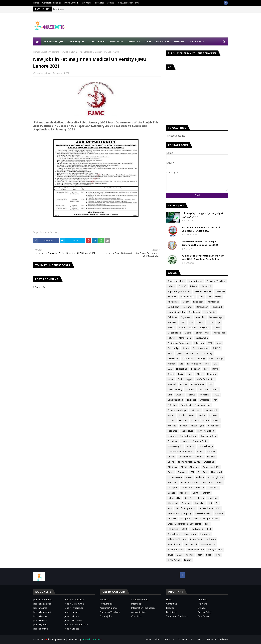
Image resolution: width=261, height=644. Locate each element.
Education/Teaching (50, 52)
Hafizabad (196, 410)
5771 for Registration (186, 508)
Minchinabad (191, 544)
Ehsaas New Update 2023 (206, 519)
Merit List (172, 322)
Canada (172, 493)
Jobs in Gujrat (40, 608)
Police (210, 322)
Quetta (200, 322)
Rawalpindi (217, 307)
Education (199, 343)
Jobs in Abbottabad (43, 600)
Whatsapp (205, 400)
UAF (216, 364)
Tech (207, 364)
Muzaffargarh (197, 426)
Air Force (190, 390)
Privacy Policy (205, 612)
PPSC (183, 322)
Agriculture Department (179, 343)
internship (200, 317)
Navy (219, 343)
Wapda (193, 328)
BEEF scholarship (203, 513)
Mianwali (172, 384)
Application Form (188, 436)
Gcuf (180, 379)
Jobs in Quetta (40, 625)
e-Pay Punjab (174, 560)
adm (200, 555)
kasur (192, 415)
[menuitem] (37, 41)
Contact (111, 3)
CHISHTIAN (173, 359)
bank (201, 297)
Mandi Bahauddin (190, 483)
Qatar (179, 353)
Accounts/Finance (203, 291)
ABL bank (172, 467)
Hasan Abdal (190, 534)
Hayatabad (216, 472)
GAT (209, 529)
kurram (188, 560)
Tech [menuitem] (148, 41)
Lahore (171, 286)
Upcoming (207, 353)
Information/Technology (194, 359)
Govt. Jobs (136, 616)
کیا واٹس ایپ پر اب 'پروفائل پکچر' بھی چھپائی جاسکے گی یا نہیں (202, 215)
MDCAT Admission (205, 379)
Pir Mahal (186, 503)
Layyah (189, 379)
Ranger (220, 359)
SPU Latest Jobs (175, 446)
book (209, 555)
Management (185, 338)
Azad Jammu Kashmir (208, 390)
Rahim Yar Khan (202, 333)
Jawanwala (205, 534)
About (158, 639)
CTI (192, 472)
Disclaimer (172, 612)
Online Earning (71, 3)
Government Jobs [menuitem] (54, 41)
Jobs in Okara (40, 620)
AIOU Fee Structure (190, 467)
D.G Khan (172, 405)
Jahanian (206, 493)
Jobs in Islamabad (42, 612)
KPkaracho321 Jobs (177, 539)
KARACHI (172, 297)
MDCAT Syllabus (215, 477)
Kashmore (211, 539)
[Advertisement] (167, 25)
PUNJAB (182, 286)
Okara (188, 333)
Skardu (182, 415)
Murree (184, 384)
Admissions (213, 302)
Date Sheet (186, 405)
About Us (202, 600)
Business (172, 519)
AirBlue (202, 415)
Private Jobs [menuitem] (77, 41)
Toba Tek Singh (206, 446)
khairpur (172, 436)
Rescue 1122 (192, 353)
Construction (185, 457)
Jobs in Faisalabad (42, 604)
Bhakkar (219, 513)
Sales (219, 483)
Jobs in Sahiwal (41, 629)
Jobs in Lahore (40, 616)
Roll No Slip (173, 348)
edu (170, 508)
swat (206, 369)
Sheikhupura (187, 431)
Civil (170, 395)
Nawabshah (213, 426)
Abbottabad (220, 333)
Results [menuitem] (133, 41)
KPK (209, 297)
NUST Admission (176, 550)
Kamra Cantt (196, 539)
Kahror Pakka (174, 498)
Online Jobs (207, 483)
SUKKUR (216, 348)
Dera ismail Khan (208, 436)
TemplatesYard (58, 639)
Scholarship (194, 312)
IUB (191, 322)
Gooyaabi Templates (92, 639)
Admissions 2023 (211, 467)
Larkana (200, 477)
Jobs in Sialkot (72, 629)
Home (36, 3)
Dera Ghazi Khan (201, 348)
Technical (191, 400)
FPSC (210, 343)
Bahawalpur (202, 307)
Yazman (190, 555)
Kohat (171, 379)
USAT (179, 555)
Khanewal (212, 374)
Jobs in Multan (72, 616)
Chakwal (211, 452)
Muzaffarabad (198, 384)
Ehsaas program (203, 405)
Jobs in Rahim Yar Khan (76, 625)
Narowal (192, 395)
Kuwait (189, 477)
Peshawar (188, 307)
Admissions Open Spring (180, 513)
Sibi (210, 503)
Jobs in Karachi (72, 612)
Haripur (185, 441)
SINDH (218, 297)
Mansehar (213, 498)
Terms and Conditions (177, 616)
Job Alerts (99, 3)
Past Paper (86, 3)
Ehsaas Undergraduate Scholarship (185, 524)
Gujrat (171, 374)
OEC (211, 384)
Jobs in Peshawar (73, 620)
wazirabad (209, 462)
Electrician (173, 441)
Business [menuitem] (179, 41)
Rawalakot (199, 503)
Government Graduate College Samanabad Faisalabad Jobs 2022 (200, 243)
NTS (181, 364)
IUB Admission (175, 477)
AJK (219, 322)
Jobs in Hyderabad (74, 608)
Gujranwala (186, 317)
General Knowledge (52, 3)
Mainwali (211, 457)
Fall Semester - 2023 (177, 529)
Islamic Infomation (200, 421)
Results (171, 328)
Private (194, 286)
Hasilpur (183, 421)
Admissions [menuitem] (117, 41)
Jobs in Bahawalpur (74, 600)
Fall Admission (194, 364)
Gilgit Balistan (174, 333)
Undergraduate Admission (181, 452)
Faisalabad (198, 302)
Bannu (215, 369)
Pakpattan (173, 431)
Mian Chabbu (174, 544)
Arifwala (200, 488)
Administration (196, 281)
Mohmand (173, 503)
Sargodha (205, 328)
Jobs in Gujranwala (74, 604)
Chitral (200, 374)
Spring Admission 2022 (189, 462)
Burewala (182, 472)
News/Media (210, 312)
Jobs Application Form (128, 3)
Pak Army (172, 317)
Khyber (184, 426)
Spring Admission (206, 431)
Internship (136, 604)
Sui (217, 503)
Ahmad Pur (187, 488)
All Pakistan (173, 302)
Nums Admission (196, 550)
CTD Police (213, 488)
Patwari (171, 338)
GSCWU (172, 421)
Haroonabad (211, 410)
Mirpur (171, 415)
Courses (213, 415)
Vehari (200, 452)
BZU (170, 369)
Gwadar (180, 395)
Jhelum (216, 421)
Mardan (172, 364)
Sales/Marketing (175, 400)
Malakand (173, 483)
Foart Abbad (197, 529)
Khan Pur (189, 498)
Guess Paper (174, 534)
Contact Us (172, 604)
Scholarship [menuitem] (97, 41)
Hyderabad (182, 369)
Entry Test (202, 472)
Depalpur (184, 493)
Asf (215, 400)
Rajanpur (196, 369)
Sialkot (182, 328)
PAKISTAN (220, 291)
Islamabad (206, 286)
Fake (207, 524)
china (218, 555)
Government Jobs (176, 281)
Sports (171, 462)
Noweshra (205, 395)
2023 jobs (173, 488)
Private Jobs (106, 616)
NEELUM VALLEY (208, 544)
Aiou (170, 353)
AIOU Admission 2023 (210, 508)
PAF (211, 359)
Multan (186, 302)
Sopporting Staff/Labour (179, 291)
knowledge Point (43, 73)
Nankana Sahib (200, 441)
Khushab (172, 426)
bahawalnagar (216, 317)
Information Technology (143, 608)
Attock (186, 348)
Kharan (200, 498)
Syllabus (190, 446)
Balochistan (173, 307)
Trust (170, 555)
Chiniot (171, 457)
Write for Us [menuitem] (197, 41)
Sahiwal (217, 328)
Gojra (195, 493)
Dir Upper (185, 519)
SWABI (217, 395)
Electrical (104, 600)
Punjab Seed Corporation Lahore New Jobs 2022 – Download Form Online (203, 257)
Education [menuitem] (162, 41)
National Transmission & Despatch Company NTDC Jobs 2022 (201, 229)
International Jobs (176, 312)
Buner (171, 472)
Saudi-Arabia (202, 338)
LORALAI (199, 457)
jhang (190, 374)
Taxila (181, 374)
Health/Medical (188, 297)
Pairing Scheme (215, 550)
